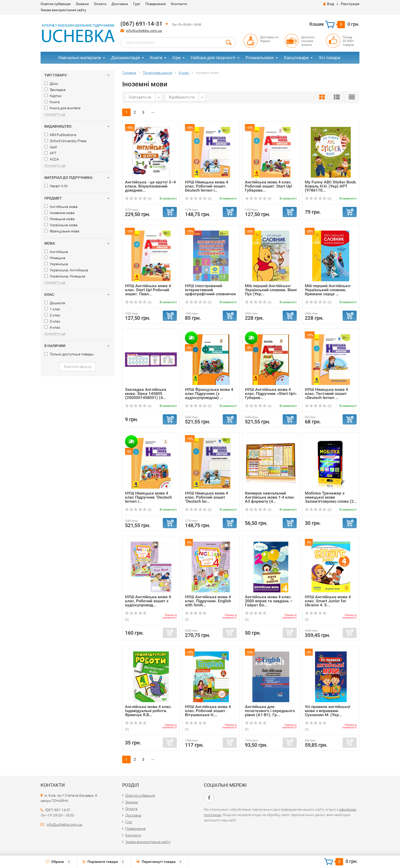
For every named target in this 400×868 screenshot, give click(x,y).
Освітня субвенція (56, 4)
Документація (126, 58)
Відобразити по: (182, 97)
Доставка (120, 4)
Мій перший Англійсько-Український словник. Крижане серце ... (328, 290)
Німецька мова (60, 219)
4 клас (52, 327)
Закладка (55, 90)
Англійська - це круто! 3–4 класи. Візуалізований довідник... (150, 186)
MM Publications (60, 135)
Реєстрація (350, 4)
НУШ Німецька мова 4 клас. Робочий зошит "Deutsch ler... (207, 497)
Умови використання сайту (63, 10)
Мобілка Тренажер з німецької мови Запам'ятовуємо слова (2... (331, 497)
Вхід (329, 4)
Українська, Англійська (66, 270)
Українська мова (61, 225)
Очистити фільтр (78, 367)
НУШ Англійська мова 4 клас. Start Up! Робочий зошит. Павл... (148, 290)
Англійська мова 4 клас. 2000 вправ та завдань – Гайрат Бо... (269, 601)
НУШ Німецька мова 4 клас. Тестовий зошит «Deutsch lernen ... (326, 393)
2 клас (52, 315)
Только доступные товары (69, 354)
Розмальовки (260, 58)
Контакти (179, 4)
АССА (52, 159)
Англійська (56, 252)
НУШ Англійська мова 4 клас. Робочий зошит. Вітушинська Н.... (208, 711)
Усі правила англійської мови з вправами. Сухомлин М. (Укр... (328, 711)
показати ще (55, 114)
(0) (138, 199)
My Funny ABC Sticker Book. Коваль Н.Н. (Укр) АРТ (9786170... (331, 186)
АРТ (50, 153)
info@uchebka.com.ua (144, 31)
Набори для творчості (213, 58)
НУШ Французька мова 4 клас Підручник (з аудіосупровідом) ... (209, 393)
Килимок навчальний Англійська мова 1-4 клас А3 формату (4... (270, 497)
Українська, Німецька (65, 276)
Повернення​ (156, 4)
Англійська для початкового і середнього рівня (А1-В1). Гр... (270, 711)
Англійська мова (61, 207)
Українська (56, 264)
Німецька (55, 258)
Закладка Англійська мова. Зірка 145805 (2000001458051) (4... (146, 393)
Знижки (82, 4)
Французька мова (62, 231)
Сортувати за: (140, 97)
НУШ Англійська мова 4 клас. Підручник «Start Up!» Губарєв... (271, 393)
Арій (51, 147)
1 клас (52, 309)
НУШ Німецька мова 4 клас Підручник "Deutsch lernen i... (148, 497)
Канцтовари (296, 58)
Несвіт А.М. (56, 186)
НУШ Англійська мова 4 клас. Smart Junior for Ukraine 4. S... (328, 601)
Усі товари (330, 58)
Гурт (137, 4)
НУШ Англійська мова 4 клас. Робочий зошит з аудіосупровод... (148, 601)
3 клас (52, 321)
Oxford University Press (65, 141)
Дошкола (55, 303)
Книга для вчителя (62, 108)
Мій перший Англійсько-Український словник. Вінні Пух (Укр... (271, 290)
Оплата (100, 4)
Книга (52, 102)
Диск (51, 84)
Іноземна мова (59, 213)
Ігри (177, 58)
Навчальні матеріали (80, 58)
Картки (53, 96)
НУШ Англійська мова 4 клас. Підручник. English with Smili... (208, 601)
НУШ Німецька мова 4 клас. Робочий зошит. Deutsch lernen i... (207, 186)
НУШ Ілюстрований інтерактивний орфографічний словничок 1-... (210, 292)
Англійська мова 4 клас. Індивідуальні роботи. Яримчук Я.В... (148, 711)
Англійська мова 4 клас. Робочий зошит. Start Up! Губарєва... (268, 186)
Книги (156, 58)
